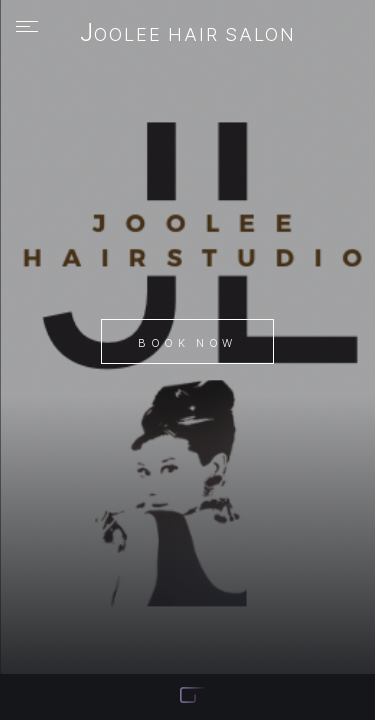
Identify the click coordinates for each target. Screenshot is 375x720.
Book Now (187, 343)
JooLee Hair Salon (188, 34)
